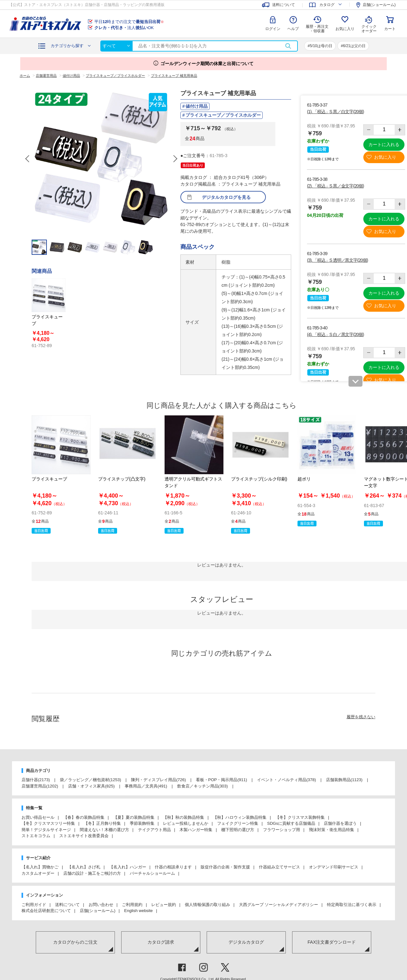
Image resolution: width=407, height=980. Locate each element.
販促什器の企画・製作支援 (225, 867)
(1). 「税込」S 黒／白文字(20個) (335, 112)
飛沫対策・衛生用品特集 (332, 830)
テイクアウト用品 (154, 830)
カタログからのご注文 (75, 942)
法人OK (124, 28)
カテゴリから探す (67, 46)
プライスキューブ (49, 479)
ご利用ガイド (34, 905)
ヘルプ (293, 29)
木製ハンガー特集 (196, 830)
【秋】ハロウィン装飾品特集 (240, 817)
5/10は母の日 (321, 46)
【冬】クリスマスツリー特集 (48, 823)
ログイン (273, 29)
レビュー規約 (164, 905)
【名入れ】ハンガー (128, 867)
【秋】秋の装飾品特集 (184, 817)
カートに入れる (384, 144)
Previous (28, 159)
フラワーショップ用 (282, 830)
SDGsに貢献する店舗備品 (291, 823)
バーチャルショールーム (152, 873)
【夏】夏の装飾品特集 (134, 817)
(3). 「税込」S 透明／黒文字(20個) (337, 260)
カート (390, 29)
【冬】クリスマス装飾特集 (300, 817)
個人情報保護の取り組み (207, 905)
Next (175, 159)
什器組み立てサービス (279, 867)
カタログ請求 (161, 942)
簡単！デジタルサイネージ (46, 830)
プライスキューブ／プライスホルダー (223, 115)
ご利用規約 (132, 905)
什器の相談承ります (173, 867)
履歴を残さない (361, 717)
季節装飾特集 (142, 823)
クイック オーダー (369, 24)
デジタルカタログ (246, 942)
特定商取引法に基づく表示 (352, 905)
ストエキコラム (36, 836)
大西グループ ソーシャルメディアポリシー (279, 905)
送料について (67, 905)
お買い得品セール (38, 817)
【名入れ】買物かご (40, 867)
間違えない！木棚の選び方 (104, 830)
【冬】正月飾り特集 (102, 823)
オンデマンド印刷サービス (334, 867)
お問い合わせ (101, 905)
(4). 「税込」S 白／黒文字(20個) (335, 334)
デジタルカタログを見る (226, 197)
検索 (288, 46)
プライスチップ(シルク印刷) (259, 479)
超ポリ (304, 479)
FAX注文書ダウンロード (332, 942)
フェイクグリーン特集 (238, 823)
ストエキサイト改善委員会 (84, 836)
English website (138, 911)
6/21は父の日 (354, 46)
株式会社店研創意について (46, 911)
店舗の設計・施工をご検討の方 (92, 873)
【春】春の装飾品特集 (84, 817)
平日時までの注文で (129, 22)
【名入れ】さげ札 (84, 867)
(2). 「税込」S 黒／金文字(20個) (335, 186)
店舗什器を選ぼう (340, 823)
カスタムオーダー (38, 873)
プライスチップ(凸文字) (122, 479)
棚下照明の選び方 (238, 830)
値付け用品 (197, 106)
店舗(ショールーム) (98, 911)
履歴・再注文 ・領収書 (317, 29)
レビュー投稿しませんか (186, 823)
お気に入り (345, 29)
